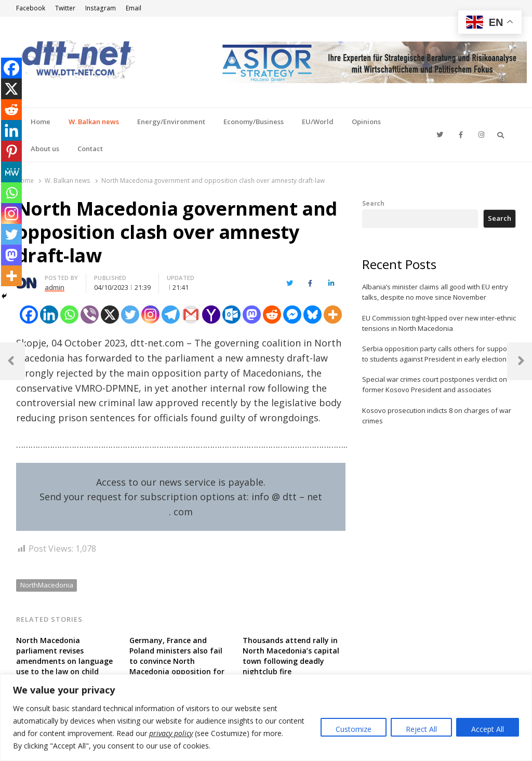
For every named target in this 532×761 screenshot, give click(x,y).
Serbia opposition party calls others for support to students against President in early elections (437, 354)
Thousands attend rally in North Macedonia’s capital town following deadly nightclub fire (291, 656)
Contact (90, 149)
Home (41, 122)
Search (373, 203)
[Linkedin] (49, 315)
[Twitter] (130, 315)
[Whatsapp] (69, 315)
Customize (354, 729)
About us (45, 149)
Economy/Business (254, 122)
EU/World (318, 122)
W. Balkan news (94, 122)
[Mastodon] (252, 315)
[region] (266, 718)
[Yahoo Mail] (211, 315)
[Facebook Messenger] (292, 315)
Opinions (366, 122)
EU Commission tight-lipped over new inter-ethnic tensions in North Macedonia (439, 323)
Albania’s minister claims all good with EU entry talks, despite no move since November (435, 292)
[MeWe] (11, 172)
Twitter (65, 8)
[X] (110, 315)
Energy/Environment (171, 122)
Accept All (488, 729)
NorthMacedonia (47, 585)
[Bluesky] (312, 315)
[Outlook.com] (231, 315)
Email (134, 8)
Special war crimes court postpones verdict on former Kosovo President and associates (435, 384)
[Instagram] (150, 315)
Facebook (31, 8)
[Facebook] (29, 315)
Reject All (421, 729)
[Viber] (90, 315)
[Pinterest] (11, 151)
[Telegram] (171, 315)
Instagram (101, 8)
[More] (333, 315)
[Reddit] (272, 315)
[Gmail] (191, 315)
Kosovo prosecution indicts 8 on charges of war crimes (437, 416)
